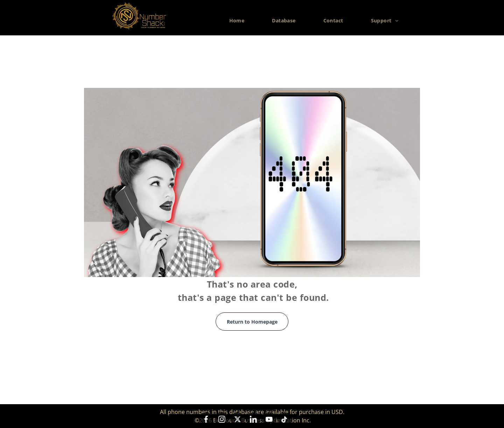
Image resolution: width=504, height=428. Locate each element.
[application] (502, 426)
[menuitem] (240, 21)
